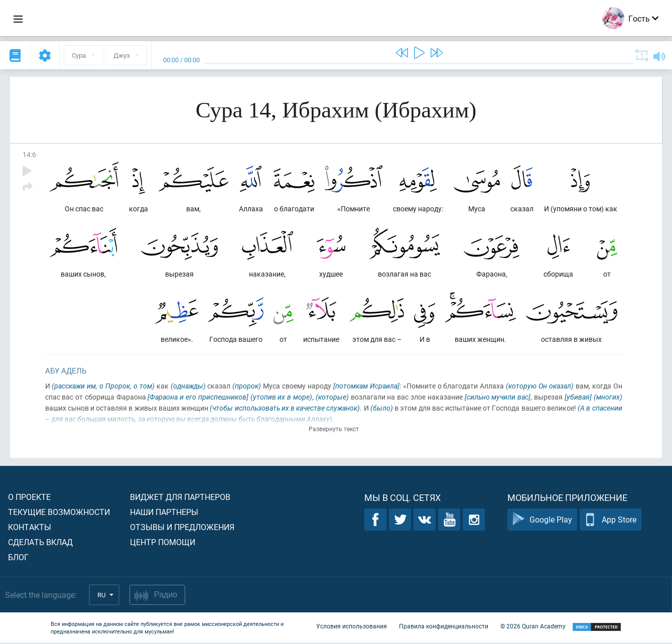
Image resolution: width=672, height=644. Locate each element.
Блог (18, 558)
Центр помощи (163, 543)
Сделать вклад (40, 543)
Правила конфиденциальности (444, 628)
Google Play (542, 521)
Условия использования (352, 628)
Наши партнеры (164, 513)
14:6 (29, 154)
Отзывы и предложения (182, 528)
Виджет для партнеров (180, 498)
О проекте (29, 498)
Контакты (30, 528)
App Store (611, 521)
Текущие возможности (59, 513)
